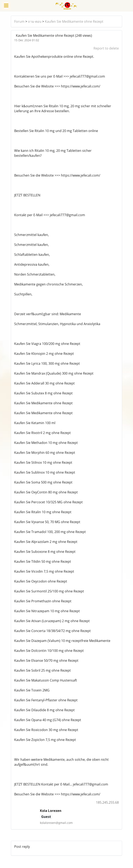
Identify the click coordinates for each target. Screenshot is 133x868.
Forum (19, 21)
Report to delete (106, 48)
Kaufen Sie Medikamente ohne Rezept (74, 21)
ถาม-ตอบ (35, 21)
